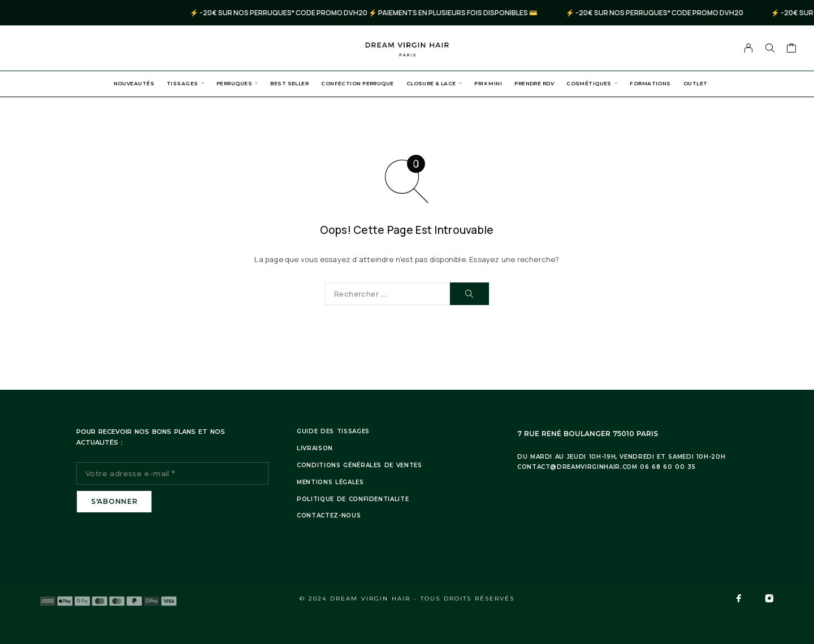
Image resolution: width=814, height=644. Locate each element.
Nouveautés (134, 83)
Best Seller (289, 83)
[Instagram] (769, 598)
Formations (650, 83)
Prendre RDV (534, 83)
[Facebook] (739, 598)
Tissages (183, 83)
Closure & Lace (431, 83)
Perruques (234, 83)
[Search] (770, 48)
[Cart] (792, 49)
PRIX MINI (488, 83)
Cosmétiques (589, 83)
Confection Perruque (357, 83)
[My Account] (749, 48)
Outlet (696, 83)
